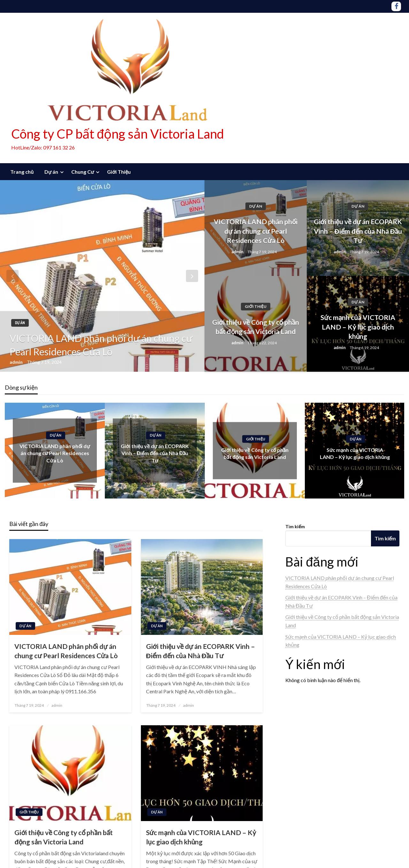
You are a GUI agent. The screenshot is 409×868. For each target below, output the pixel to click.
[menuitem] (22, 172)
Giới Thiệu (119, 172)
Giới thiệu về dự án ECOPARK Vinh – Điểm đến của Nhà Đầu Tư (358, 231)
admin (17, 362)
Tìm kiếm (295, 526)
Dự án (51, 172)
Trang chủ (22, 172)
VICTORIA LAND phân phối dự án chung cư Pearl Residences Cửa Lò (101, 345)
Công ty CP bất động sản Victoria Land (118, 134)
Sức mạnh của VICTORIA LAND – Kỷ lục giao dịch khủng (358, 327)
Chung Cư (83, 172)
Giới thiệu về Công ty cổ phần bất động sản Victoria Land (256, 327)
